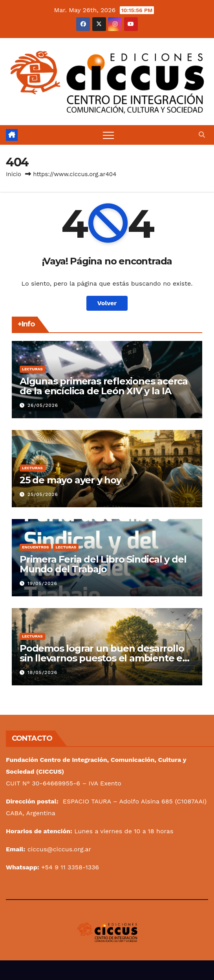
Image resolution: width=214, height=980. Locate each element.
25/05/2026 (43, 494)
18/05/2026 (42, 672)
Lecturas (32, 369)
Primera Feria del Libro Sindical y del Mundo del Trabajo (103, 564)
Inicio (14, 174)
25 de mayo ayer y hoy (70, 480)
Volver (107, 303)
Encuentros (35, 547)
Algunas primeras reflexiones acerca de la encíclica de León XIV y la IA (104, 386)
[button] (202, 135)
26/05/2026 (43, 405)
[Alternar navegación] (108, 135)
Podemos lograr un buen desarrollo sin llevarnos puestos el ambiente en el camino (104, 658)
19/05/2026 (42, 583)
